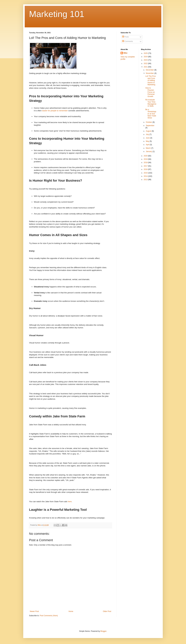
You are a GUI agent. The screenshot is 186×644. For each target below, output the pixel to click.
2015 (146, 173)
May (148, 141)
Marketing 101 (57, 14)
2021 (146, 67)
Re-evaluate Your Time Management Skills (151, 103)
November (150, 73)
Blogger (103, 631)
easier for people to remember (55, 111)
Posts (125, 37)
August (149, 131)
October (149, 122)
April (148, 145)
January (149, 151)
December (150, 70)
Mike (125, 53)
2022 (146, 63)
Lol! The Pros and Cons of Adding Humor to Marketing (150, 80)
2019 (146, 159)
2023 (146, 60)
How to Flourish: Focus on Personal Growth (150, 92)
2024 (146, 57)
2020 (146, 156)
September (150, 126)
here (70, 501)
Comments (128, 41)
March (148, 148)
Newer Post (34, 611)
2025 (146, 53)
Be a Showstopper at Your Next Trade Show (151, 114)
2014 (146, 176)
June (148, 138)
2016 (146, 169)
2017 (146, 166)
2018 (146, 163)
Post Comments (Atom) (49, 616)
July (148, 134)
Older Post (107, 611)
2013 (146, 180)
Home (71, 611)
